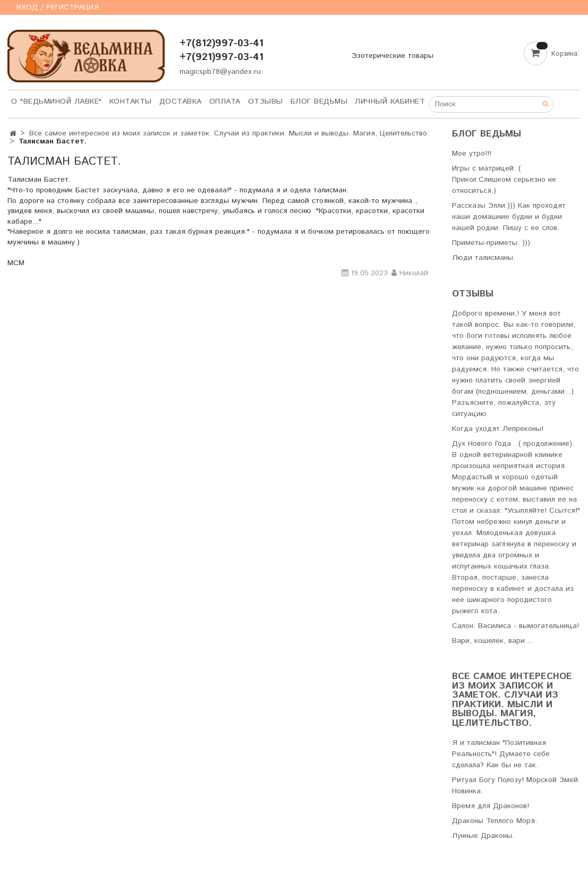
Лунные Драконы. (483, 836)
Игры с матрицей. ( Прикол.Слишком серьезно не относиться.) (504, 180)
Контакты (131, 101)
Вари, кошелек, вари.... (493, 641)
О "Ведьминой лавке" (57, 101)
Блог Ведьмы (319, 101)
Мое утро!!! (472, 154)
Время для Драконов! (491, 806)
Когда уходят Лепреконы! (498, 429)
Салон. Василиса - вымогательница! (515, 626)
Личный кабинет (390, 101)
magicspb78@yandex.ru (220, 72)
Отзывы (266, 101)
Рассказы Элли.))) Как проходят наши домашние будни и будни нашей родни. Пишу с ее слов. (509, 217)
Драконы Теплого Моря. (495, 821)
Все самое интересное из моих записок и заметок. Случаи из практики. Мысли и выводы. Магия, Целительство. (229, 133)
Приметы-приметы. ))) (491, 243)
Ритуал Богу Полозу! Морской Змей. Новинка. (516, 786)
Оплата (225, 101)
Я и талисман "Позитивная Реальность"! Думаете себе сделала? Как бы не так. (501, 754)
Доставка (181, 101)
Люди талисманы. (484, 258)
